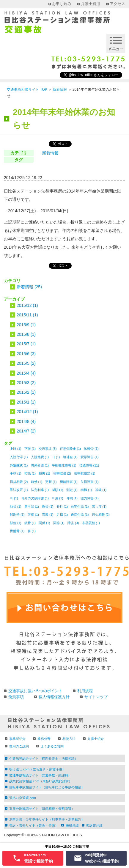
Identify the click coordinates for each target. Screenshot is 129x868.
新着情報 (60, 90)
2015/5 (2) (26, 363)
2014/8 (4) (26, 421)
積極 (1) (86, 490)
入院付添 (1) (19, 457)
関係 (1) (44, 523)
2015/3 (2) (26, 383)
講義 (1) (48, 515)
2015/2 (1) (26, 392)
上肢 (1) (16, 449)
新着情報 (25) (29, 287)
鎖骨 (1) (30, 523)
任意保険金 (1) (70, 449)
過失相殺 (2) (101, 515)
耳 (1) (14, 498)
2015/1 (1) (26, 402)
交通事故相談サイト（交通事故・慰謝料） (40, 775)
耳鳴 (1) (72, 498)
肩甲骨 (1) (32, 507)
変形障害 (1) (90, 457)
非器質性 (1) (91, 523)
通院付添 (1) (80, 515)
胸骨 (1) (48, 507)
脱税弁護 (72, 825)
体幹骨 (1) (91, 449)
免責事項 (16, 697)
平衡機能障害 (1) (64, 465)
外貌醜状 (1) (19, 465)
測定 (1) (72, 490)
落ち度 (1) (99, 507)
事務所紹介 (17, 739)
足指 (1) (62, 515)
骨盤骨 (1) (17, 531)
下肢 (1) (30, 449)
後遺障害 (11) (89, 465)
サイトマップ (96, 697)
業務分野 (44, 739)
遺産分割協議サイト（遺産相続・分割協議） (42, 809)
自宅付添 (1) (80, 507)
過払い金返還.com (23, 798)
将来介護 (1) (40, 465)
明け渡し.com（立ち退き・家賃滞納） (37, 769)
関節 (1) (59, 523)
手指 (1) (16, 473)
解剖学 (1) (17, 515)
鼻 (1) (32, 531)
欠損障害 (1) (90, 482)
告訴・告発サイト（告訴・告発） (34, 825)
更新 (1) (51, 482)
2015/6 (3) (26, 354)
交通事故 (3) (48, 449)
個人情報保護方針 (54, 697)
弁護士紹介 (96, 739)
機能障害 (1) (69, 482)
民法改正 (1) (19, 490)
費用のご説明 (19, 746)
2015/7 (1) (26, 344)
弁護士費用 (91, 4)
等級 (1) (101, 490)
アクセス (117, 4)
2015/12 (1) (27, 305)
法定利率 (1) (40, 490)
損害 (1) (44, 473)
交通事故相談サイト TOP (27, 90)
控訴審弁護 (94, 825)
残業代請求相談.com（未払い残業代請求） (41, 781)
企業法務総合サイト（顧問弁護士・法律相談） (44, 758)
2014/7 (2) (26, 431)
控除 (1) (30, 473)
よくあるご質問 (52, 746)
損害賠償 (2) (62, 473)
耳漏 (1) (58, 498)
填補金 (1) (70, 457)
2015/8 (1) (26, 334)
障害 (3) (73, 523)
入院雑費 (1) (40, 457)
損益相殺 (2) (19, 482)
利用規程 (85, 691)
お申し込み (62, 4)
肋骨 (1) (16, 507)
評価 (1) (33, 515)
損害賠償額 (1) (85, 473)
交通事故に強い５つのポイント (35, 691)
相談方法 (69, 739)
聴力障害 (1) (90, 498)
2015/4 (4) (26, 373)
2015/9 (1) (26, 325)
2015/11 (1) (27, 315)
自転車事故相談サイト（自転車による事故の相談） (47, 787)
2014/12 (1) (27, 412)
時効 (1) (37, 482)
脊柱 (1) (62, 507)
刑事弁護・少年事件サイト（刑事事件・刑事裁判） (47, 819)
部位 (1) (16, 523)
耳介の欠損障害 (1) (35, 498)
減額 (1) (58, 490)
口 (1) (56, 457)
